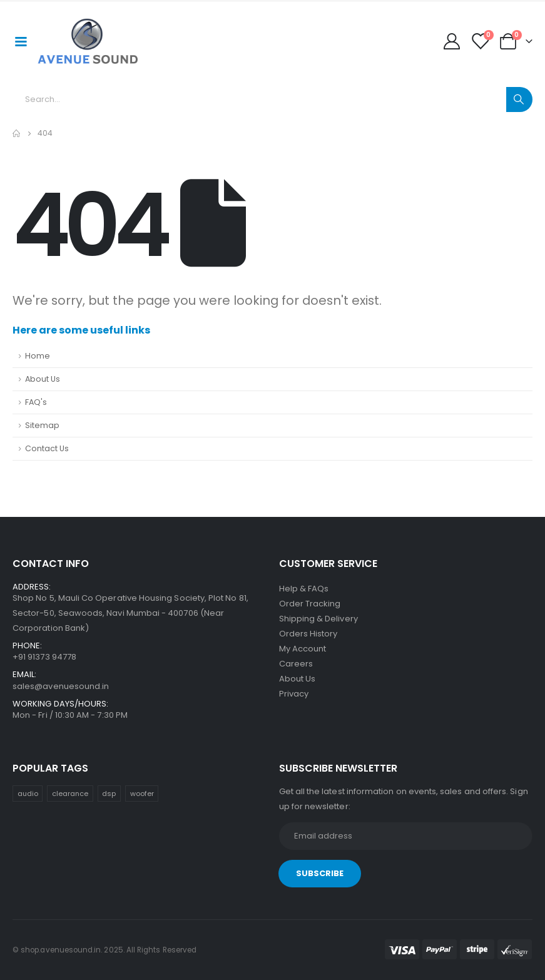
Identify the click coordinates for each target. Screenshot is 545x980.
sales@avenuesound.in (61, 686)
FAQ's (36, 402)
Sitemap (42, 425)
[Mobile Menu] (21, 41)
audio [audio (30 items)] (28, 794)
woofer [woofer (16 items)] (142, 794)
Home (38, 356)
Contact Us (47, 448)
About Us (43, 379)
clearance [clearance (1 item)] (70, 794)
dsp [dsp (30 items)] (109, 794)
